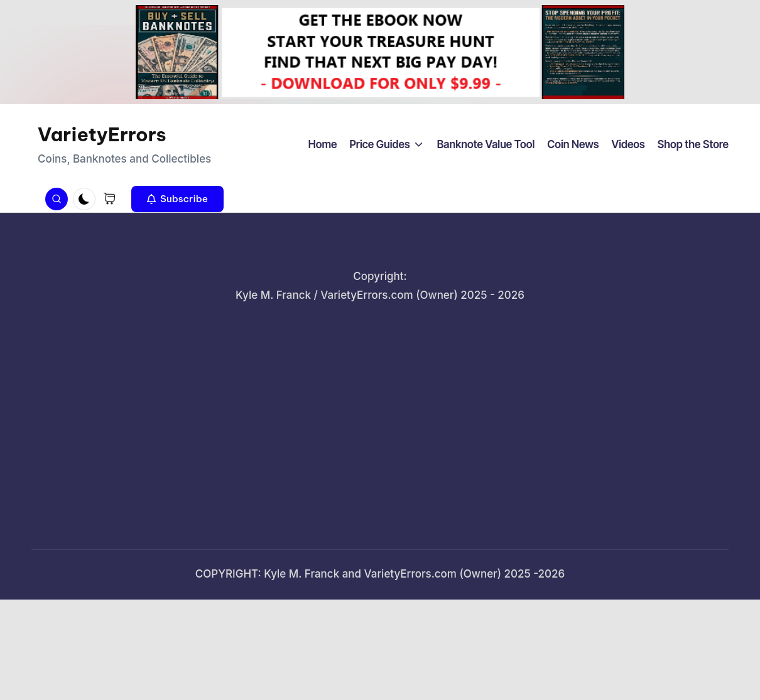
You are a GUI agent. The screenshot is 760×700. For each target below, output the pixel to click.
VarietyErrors (102, 134)
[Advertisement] (380, 417)
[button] (177, 199)
